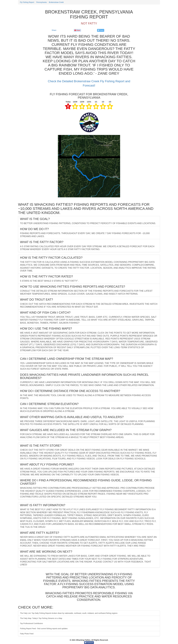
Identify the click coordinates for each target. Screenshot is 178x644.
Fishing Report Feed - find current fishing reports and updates (44, 629)
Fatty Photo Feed (27, 634)
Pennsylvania (41, 2)
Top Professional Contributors (31, 623)
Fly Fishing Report (27, 2)
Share (54, 30)
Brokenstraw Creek (56, 2)
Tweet (101, 30)
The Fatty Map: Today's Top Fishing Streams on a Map (41, 618)
